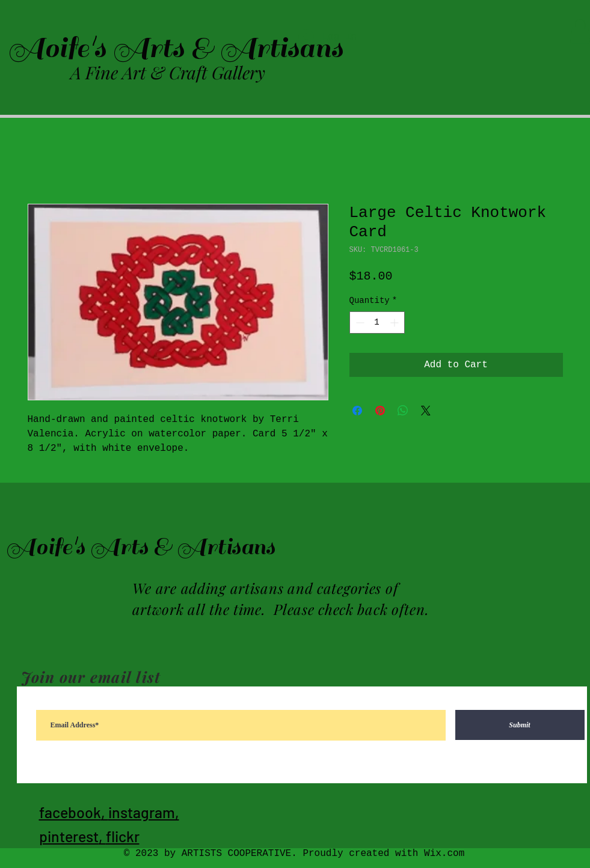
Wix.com (444, 854)
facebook (70, 812)
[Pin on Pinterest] (380, 411)
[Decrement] (359, 322)
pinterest (69, 836)
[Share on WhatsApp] (403, 411)
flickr (123, 836)
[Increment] (395, 322)
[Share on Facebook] (357, 411)
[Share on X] (426, 411)
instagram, (144, 812)
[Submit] (520, 725)
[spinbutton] (377, 322)
